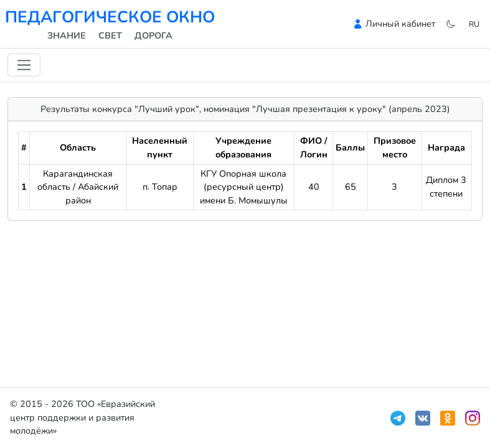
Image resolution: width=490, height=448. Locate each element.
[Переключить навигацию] (24, 65)
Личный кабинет (400, 24)
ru (474, 24)
